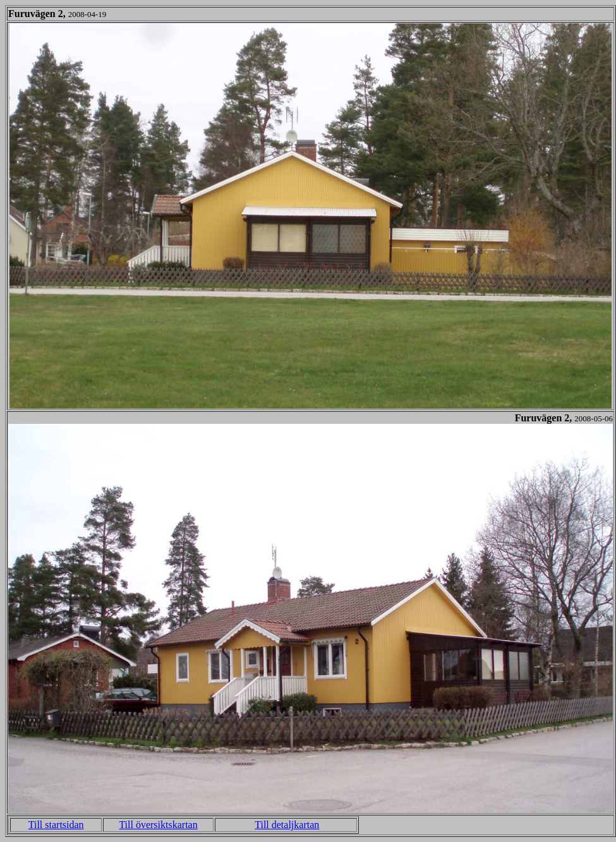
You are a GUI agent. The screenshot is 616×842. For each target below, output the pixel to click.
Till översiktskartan (158, 825)
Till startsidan (56, 825)
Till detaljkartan (287, 825)
